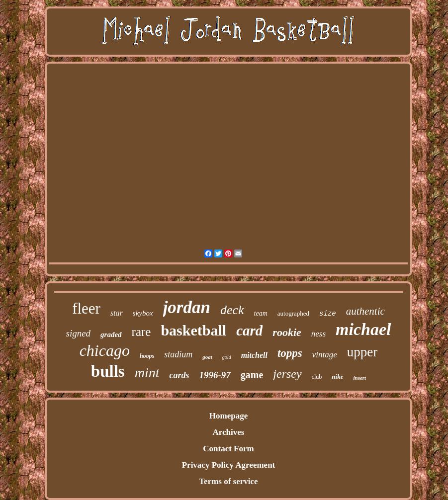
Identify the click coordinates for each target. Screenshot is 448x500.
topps (290, 353)
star (117, 313)
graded (111, 334)
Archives (229, 432)
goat (207, 357)
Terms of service (228, 481)
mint (147, 373)
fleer (86, 308)
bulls (108, 371)
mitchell (254, 355)
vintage (325, 355)
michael (363, 329)
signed (78, 333)
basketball (193, 330)
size (328, 314)
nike (337, 376)
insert (359, 378)
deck (232, 310)
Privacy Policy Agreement (229, 465)
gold (227, 357)
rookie (287, 332)
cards (179, 375)
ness (318, 334)
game (252, 375)
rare (141, 332)
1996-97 (215, 375)
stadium (178, 354)
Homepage (228, 416)
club (317, 377)
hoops (147, 356)
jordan (187, 307)
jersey (287, 374)
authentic (365, 311)
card (249, 331)
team (261, 313)
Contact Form (228, 449)
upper (362, 352)
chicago (105, 350)
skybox (143, 313)
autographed (293, 313)
